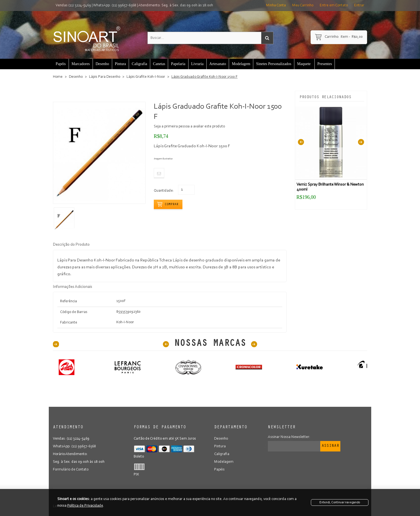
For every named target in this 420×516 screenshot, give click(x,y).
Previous (301, 142)
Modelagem (224, 462)
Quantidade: (164, 191)
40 (56, 344)
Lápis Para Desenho (105, 77)
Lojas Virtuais (89, 506)
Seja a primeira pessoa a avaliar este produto (189, 127)
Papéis (219, 470)
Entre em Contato (334, 6)
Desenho (76, 77)
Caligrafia (222, 454)
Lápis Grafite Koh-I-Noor (146, 77)
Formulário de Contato (71, 470)
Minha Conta (276, 6)
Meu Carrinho (303, 6)
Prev (166, 344)
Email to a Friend (159, 173)
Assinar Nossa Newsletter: (289, 437)
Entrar (359, 6)
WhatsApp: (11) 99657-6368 (115, 6)
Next (361, 142)
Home (58, 77)
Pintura (220, 447)
